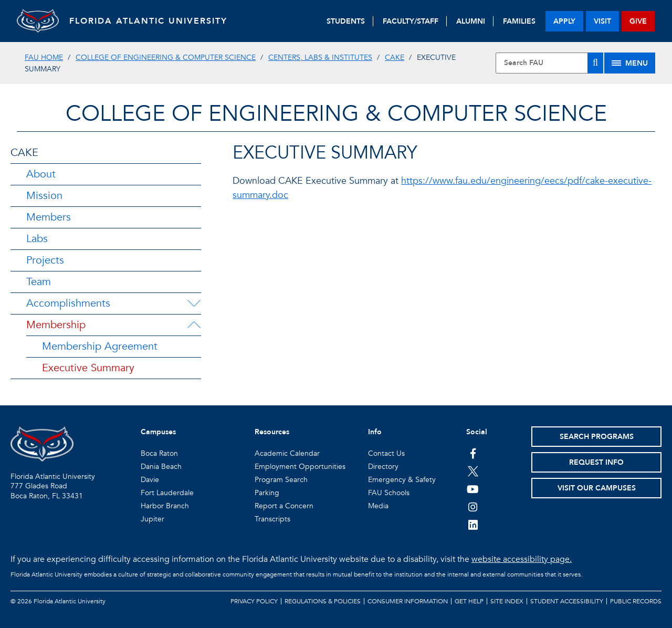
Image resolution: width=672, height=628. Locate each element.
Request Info (596, 462)
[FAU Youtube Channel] (473, 489)
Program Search (281, 480)
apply (564, 21)
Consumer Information (408, 601)
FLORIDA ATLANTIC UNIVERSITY (148, 21)
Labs (37, 239)
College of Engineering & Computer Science (166, 57)
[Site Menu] (630, 63)
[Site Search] (549, 63)
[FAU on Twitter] (473, 471)
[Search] (595, 63)
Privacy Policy (254, 601)
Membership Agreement (100, 346)
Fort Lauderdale (167, 493)
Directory (383, 467)
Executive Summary (88, 368)
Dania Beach (161, 467)
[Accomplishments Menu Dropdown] (194, 303)
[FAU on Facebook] (473, 453)
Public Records (636, 601)
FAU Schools (389, 493)
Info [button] (375, 432)
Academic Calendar (287, 453)
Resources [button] (272, 432)
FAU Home (44, 57)
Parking (267, 493)
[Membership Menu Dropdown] (194, 325)
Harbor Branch (165, 506)
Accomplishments (68, 303)
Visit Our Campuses (597, 488)
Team (39, 282)
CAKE (395, 57)
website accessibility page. (522, 559)
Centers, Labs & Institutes (320, 57)
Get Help (469, 601)
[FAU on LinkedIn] (473, 525)
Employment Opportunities (300, 467)
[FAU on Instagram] (473, 507)
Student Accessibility (567, 601)
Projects (45, 260)
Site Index (507, 601)
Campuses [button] (158, 432)
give (638, 21)
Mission (44, 196)
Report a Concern (284, 506)
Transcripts (272, 519)
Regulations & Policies (323, 601)
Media (378, 506)
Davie (150, 480)
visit (602, 21)
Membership (56, 325)
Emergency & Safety (402, 480)
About (41, 174)
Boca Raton (159, 453)
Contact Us (386, 453)
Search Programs (597, 437)
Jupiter (153, 519)
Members (49, 217)
